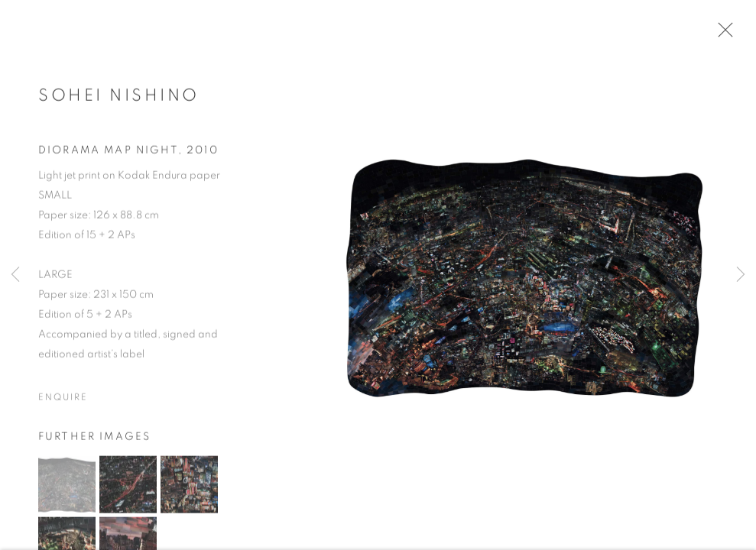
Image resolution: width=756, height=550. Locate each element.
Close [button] (722, 34)
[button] (67, 487)
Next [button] (741, 275)
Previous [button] (15, 275)
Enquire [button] (63, 400)
